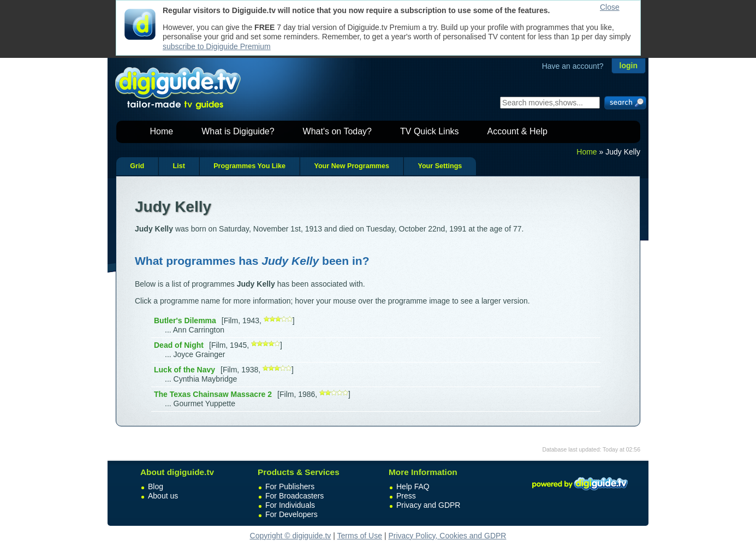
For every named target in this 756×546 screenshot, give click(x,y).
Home (162, 131)
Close (610, 7)
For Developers (291, 514)
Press (406, 496)
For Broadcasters (294, 496)
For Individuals (290, 505)
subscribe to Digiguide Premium (217, 46)
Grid (137, 166)
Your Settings (440, 166)
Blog (156, 486)
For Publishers (290, 486)
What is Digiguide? (238, 131)
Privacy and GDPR (428, 505)
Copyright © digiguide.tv (291, 536)
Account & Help (517, 131)
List (178, 166)
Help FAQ (413, 486)
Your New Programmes (352, 166)
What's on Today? (337, 131)
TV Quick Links (430, 131)
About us (163, 496)
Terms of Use (360, 536)
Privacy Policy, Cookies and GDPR (447, 536)
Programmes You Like (249, 166)
